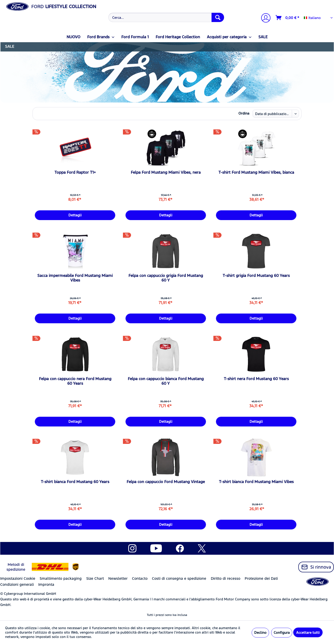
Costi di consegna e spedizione (179, 578)
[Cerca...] (166, 17)
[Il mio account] (264, 18)
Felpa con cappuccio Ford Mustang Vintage (166, 482)
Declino (260, 633)
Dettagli (75, 215)
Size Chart (95, 578)
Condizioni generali (17, 585)
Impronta (46, 585)
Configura (282, 633)
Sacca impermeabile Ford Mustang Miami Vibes (75, 278)
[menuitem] (166, 17)
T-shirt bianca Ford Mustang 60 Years (75, 482)
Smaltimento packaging (61, 578)
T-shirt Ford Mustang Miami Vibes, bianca (256, 172)
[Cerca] (218, 17)
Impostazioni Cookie (18, 578)
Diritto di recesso (226, 578)
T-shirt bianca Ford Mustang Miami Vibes (256, 482)
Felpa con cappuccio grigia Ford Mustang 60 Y (166, 278)
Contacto (140, 578)
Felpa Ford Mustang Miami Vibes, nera (166, 172)
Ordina (244, 113)
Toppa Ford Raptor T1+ (75, 172)
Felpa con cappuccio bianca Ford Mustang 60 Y (166, 381)
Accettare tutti (308, 633)
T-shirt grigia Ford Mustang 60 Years (256, 276)
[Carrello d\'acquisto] (288, 18)
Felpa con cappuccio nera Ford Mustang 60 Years (75, 381)
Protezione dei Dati (261, 578)
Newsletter (118, 578)
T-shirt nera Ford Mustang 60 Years (256, 379)
